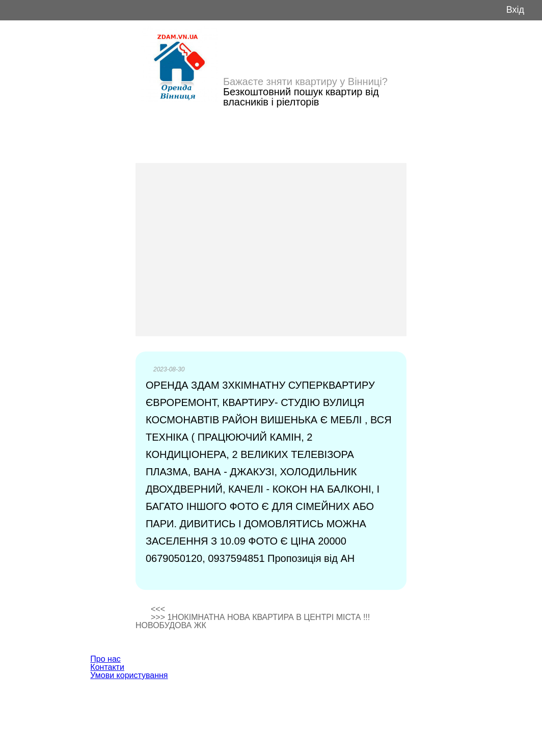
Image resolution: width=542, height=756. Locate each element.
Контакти (107, 667)
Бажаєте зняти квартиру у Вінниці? (305, 82)
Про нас (105, 659)
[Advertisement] (271, 250)
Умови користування (129, 675)
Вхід (515, 10)
